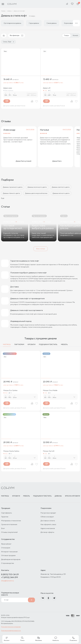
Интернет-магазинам (9, 552)
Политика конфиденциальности (11, 631)
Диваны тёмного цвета (11, 193)
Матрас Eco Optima (10, 390)
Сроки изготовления (9, 524)
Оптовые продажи (8, 555)
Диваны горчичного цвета (13, 187)
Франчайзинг (6, 544)
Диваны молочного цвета (37, 187)
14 (10, 454)
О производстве (8, 563)
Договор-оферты (47, 532)
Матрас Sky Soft (49, 451)
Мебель (64, 344)
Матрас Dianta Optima (11, 451)
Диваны (58, 496)
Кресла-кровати (72, 496)
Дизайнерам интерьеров (11, 559)
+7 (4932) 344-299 (9, 577)
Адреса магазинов (48, 528)
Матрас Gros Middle (50, 390)
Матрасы (7, 344)
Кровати (31, 344)
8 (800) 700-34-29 (10, 574)
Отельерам (6, 548)
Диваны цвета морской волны (36, 193)
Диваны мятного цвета (61, 193)
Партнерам (19, 344)
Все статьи (41, 249)
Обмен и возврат (47, 517)
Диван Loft (47, 88)
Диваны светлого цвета (61, 187)
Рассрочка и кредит (48, 513)
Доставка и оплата (48, 521)
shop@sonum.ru (7, 581)
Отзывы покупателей (9, 532)
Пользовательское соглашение (11, 627)
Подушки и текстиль (48, 344)
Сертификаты (6, 513)
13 (10, 393)
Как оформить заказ (48, 524)
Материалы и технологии (11, 521)
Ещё (3, 198)
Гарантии (5, 517)
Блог (3, 528)
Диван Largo (8, 88)
